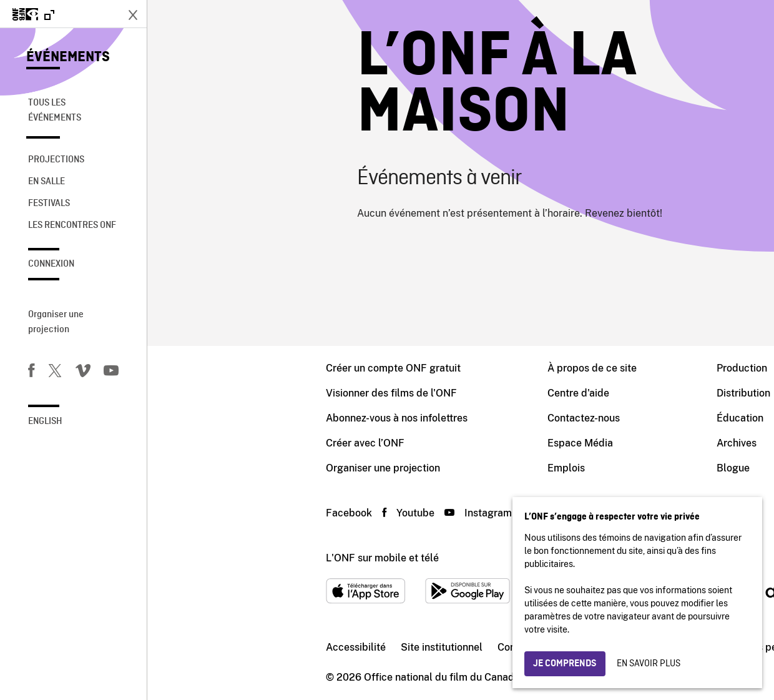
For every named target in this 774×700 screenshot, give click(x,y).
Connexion (51, 264)
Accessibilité (208, 647)
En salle (47, 182)
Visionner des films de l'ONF (244, 393)
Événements (68, 57)
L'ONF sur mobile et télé (235, 558)
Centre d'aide (431, 393)
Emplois (419, 468)
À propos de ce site (445, 368)
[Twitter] (55, 373)
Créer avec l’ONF (218, 443)
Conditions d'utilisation (403, 647)
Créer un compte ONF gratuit (246, 368)
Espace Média (433, 443)
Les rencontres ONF (72, 225)
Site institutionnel (294, 647)
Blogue (586, 468)
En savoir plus (649, 664)
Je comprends (565, 664)
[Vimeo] (83, 373)
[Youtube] (111, 373)
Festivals (49, 204)
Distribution (596, 393)
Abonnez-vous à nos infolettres (249, 418)
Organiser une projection (56, 322)
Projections (56, 160)
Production (595, 368)
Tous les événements (55, 111)
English (45, 421)
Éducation (593, 418)
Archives (589, 443)
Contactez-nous (436, 418)
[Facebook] (31, 373)
